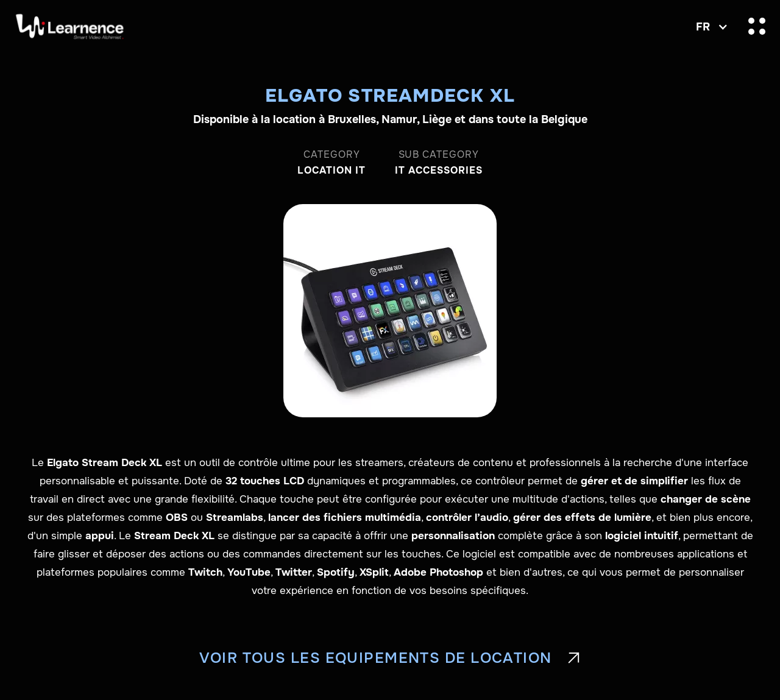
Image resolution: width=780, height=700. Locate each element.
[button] (709, 27)
